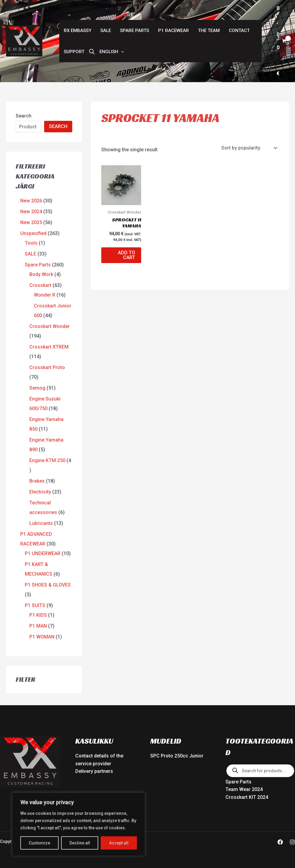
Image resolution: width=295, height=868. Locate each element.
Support (74, 52)
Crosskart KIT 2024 (247, 797)
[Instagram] (292, 842)
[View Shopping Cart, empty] (281, 41)
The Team (209, 31)
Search (24, 116)
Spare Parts (135, 31)
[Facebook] (280, 842)
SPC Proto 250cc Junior (177, 756)
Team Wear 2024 (244, 789)
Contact (239, 31)
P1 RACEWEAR (173, 31)
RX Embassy (78, 31)
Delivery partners (94, 771)
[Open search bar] (92, 52)
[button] (112, 52)
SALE (106, 31)
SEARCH (58, 126)
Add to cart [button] (126, 255)
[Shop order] (249, 148)
